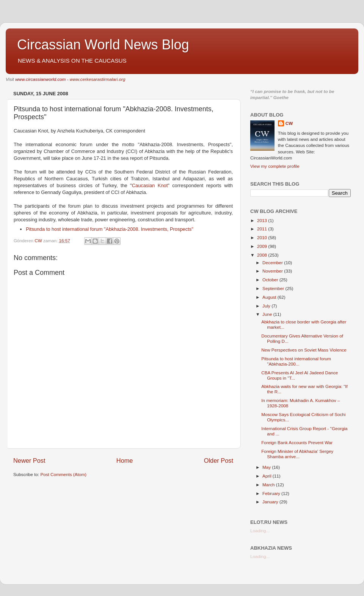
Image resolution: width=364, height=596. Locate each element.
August (270, 297)
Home (125, 460)
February (272, 493)
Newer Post (29, 460)
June (268, 314)
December (273, 263)
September (274, 288)
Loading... (260, 531)
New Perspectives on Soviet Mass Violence (304, 350)
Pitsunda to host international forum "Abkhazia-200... (296, 361)
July (267, 306)
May (267, 467)
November (273, 271)
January (271, 502)
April (268, 476)
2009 (263, 246)
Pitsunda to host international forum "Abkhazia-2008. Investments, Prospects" (110, 229)
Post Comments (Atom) (63, 474)
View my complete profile (275, 166)
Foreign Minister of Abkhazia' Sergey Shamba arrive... (297, 454)
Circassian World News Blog (103, 45)
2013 (263, 220)
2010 (263, 237)
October (271, 280)
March (269, 485)
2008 (263, 255)
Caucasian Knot (150, 185)
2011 (263, 229)
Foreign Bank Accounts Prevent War (297, 442)
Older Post (219, 460)
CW (289, 123)
